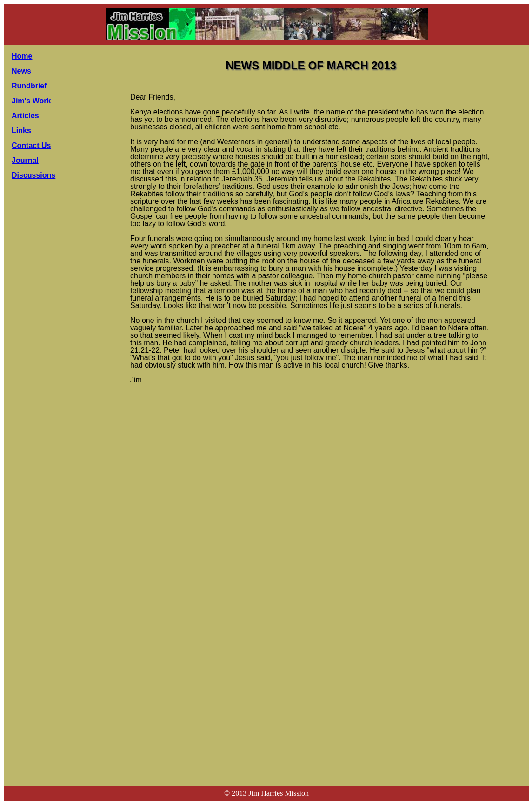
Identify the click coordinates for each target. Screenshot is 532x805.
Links (21, 131)
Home (22, 56)
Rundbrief (29, 86)
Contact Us (31, 145)
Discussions (33, 175)
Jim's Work (31, 101)
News (21, 71)
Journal (25, 160)
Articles (25, 116)
